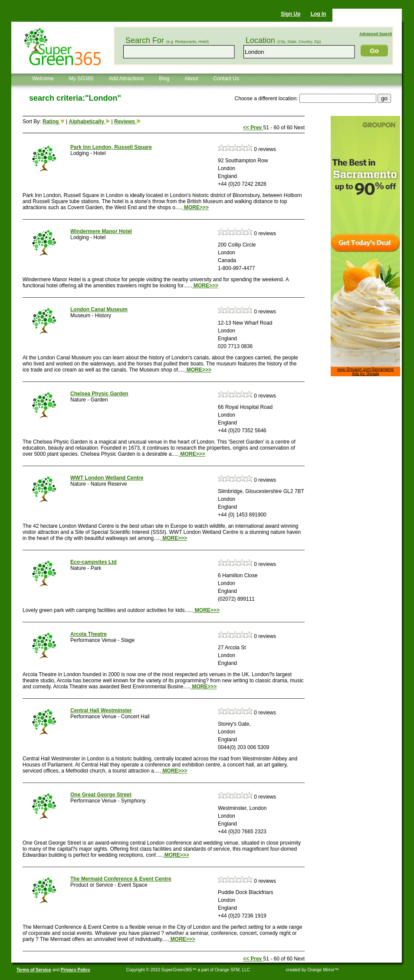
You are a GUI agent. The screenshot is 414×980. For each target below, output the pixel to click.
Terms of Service (34, 970)
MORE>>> (196, 207)
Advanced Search (376, 34)
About (191, 79)
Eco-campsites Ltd (94, 562)
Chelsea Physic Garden (99, 394)
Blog (164, 79)
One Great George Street (101, 795)
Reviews (127, 122)
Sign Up (291, 14)
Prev (257, 128)
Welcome (43, 79)
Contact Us (226, 79)
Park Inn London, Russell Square (111, 147)
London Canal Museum (99, 309)
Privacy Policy (76, 970)
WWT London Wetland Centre (107, 478)
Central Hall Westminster (101, 710)
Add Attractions (126, 79)
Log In (319, 14)
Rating (54, 122)
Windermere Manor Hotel (101, 231)
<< (247, 128)
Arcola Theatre (89, 634)
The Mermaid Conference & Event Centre (121, 879)
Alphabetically (89, 122)
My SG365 (81, 79)
